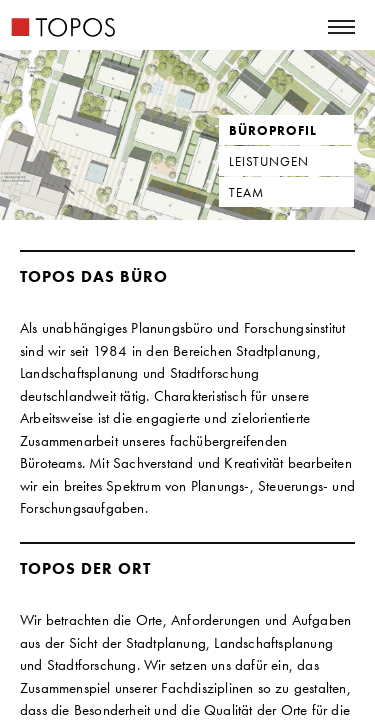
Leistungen (269, 161)
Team (246, 192)
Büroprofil (273, 130)
